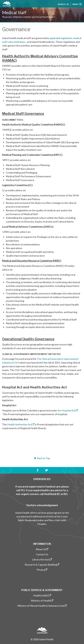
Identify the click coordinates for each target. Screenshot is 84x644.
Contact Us (42, 554)
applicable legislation (61, 38)
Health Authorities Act (21, 424)
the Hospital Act (68, 410)
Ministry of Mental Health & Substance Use (42, 606)
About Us (42, 549)
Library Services (42, 559)
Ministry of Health (42, 601)
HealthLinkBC (42, 595)
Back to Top (42, 458)
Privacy (42, 570)
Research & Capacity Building (42, 565)
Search (63, 5)
